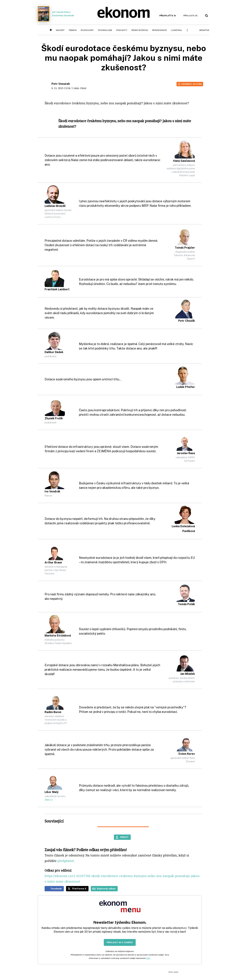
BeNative (204, 30)
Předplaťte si (168, 16)
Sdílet (124, 837)
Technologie (105, 30)
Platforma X (79, 889)
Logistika (176, 30)
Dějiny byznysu (140, 30)
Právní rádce (160, 30)
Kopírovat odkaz (106, 889)
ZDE (148, 958)
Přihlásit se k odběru (120, 942)
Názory (60, 30)
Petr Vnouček (61, 84)
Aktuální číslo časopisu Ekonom (56, 14)
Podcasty (122, 30)
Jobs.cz (49, 800)
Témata (73, 30)
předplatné (66, 861)
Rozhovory (87, 30)
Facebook (56, 889)
